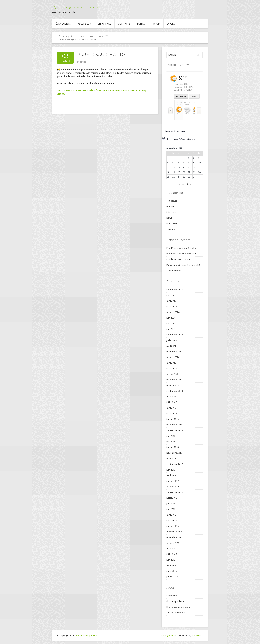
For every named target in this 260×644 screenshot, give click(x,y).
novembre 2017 (174, 453)
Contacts (124, 24)
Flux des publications (177, 601)
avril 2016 (171, 515)
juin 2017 (171, 470)
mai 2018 (171, 442)
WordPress (197, 635)
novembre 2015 (174, 537)
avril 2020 (171, 363)
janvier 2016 (173, 526)
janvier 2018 (173, 447)
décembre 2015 (174, 532)
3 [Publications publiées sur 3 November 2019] (199, 158)
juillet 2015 (172, 554)
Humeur (171, 206)
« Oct (182, 184)
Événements (63, 24)
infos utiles (172, 212)
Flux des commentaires (178, 607)
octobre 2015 (173, 543)
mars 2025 (172, 306)
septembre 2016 (175, 492)
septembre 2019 (175, 391)
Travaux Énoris (174, 271)
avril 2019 (171, 408)
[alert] (185, 139)
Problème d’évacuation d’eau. (181, 254)
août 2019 (171, 396)
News (169, 218)
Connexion (172, 596)
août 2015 (171, 548)
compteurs (172, 201)
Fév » (188, 184)
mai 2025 (171, 295)
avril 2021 (171, 346)
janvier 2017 (173, 481)
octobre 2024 (173, 312)
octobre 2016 (173, 487)
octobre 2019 (173, 385)
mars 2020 (172, 368)
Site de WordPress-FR (177, 613)
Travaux (171, 229)
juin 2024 (171, 318)
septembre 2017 (175, 464)
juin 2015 (171, 560)
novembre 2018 (174, 425)
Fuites (141, 24)
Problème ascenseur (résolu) (181, 248)
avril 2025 (171, 301)
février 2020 (172, 374)
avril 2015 (171, 565)
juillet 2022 (172, 340)
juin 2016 (171, 503)
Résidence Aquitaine (75, 8)
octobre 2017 (173, 458)
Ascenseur (84, 24)
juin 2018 (171, 436)
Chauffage (104, 24)
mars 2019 (172, 413)
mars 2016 (172, 520)
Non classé (172, 223)
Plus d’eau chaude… (103, 54)
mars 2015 (172, 571)
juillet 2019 (172, 402)
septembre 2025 (175, 290)
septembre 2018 (175, 430)
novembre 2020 (174, 351)
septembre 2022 (175, 335)
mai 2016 (171, 509)
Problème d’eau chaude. (179, 259)
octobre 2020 (173, 357)
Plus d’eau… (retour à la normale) (183, 265)
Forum (156, 24)
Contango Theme (169, 635)
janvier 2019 (173, 419)
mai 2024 (171, 323)
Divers (171, 24)
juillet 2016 (172, 498)
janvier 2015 (173, 577)
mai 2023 (171, 329)
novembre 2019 (174, 380)
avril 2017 (171, 475)
